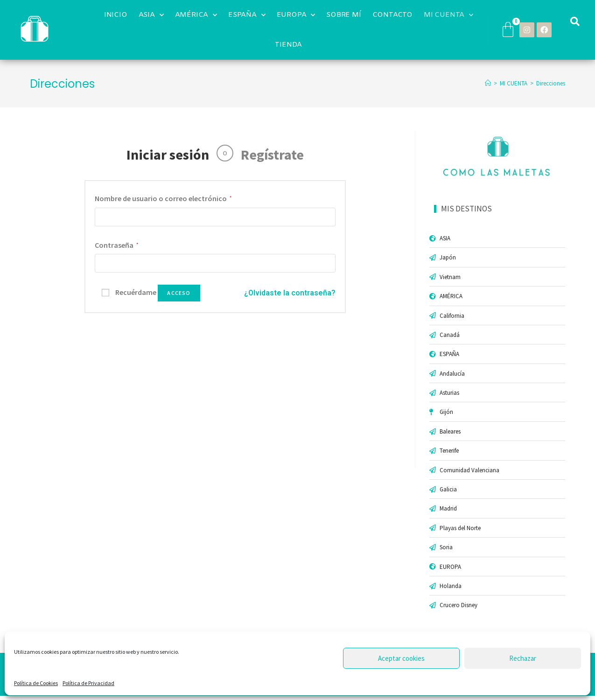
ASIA (151, 15)
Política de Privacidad (88, 683)
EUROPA (296, 15)
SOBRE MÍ (343, 15)
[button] (575, 21)
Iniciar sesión (168, 154)
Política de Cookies (36, 683)
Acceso (179, 293)
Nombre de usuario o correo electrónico (163, 198)
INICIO (116, 15)
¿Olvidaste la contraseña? (290, 293)
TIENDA (288, 45)
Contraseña (116, 245)
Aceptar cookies (401, 658)
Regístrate (272, 154)
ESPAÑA (247, 15)
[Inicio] (488, 83)
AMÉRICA (196, 15)
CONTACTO (392, 15)
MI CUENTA (448, 15)
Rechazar (523, 658)
